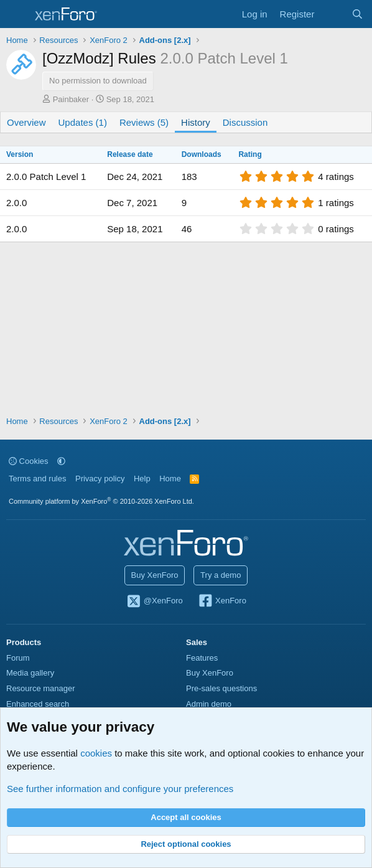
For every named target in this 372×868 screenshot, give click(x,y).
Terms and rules (37, 479)
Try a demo (221, 575)
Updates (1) (83, 122)
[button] (61, 461)
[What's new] (332, 14)
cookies (96, 753)
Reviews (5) (144, 122)
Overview (26, 122)
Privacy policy (100, 479)
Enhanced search (38, 704)
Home (170, 479)
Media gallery (30, 673)
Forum (18, 658)
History (196, 122)
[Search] (357, 14)
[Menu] (17, 14)
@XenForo (154, 601)
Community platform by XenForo (101, 501)
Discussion (245, 122)
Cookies (29, 461)
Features (202, 658)
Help (142, 479)
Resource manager (41, 688)
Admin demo (209, 704)
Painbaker (71, 99)
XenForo (222, 601)
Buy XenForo (155, 575)
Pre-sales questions (221, 688)
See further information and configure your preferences (120, 789)
